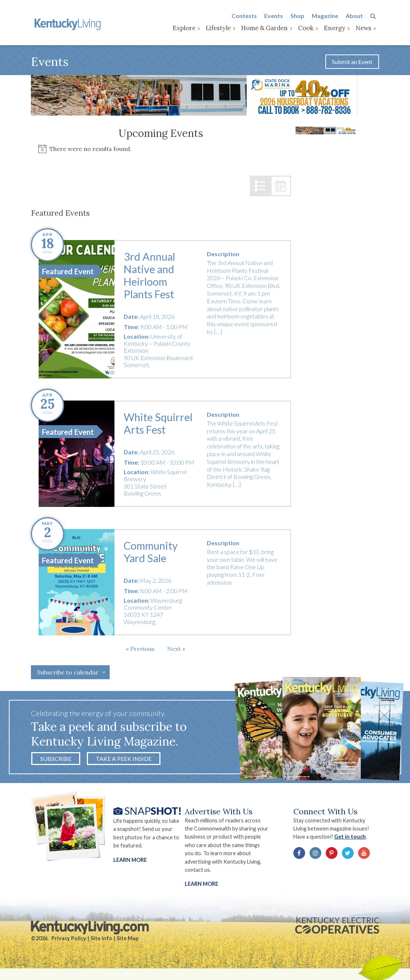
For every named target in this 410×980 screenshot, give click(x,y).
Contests (248, 16)
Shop (301, 16)
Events (277, 16)
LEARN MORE (202, 886)
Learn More (130, 861)
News (367, 28)
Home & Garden (268, 28)
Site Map (128, 940)
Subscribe (56, 760)
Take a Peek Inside (124, 760)
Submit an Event (352, 63)
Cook (309, 28)
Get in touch (352, 838)
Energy (338, 28)
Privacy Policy (69, 940)
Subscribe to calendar (68, 673)
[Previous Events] (140, 650)
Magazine (328, 16)
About (358, 16)
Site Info (101, 940)
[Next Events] (176, 650)
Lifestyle (222, 28)
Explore (187, 28)
